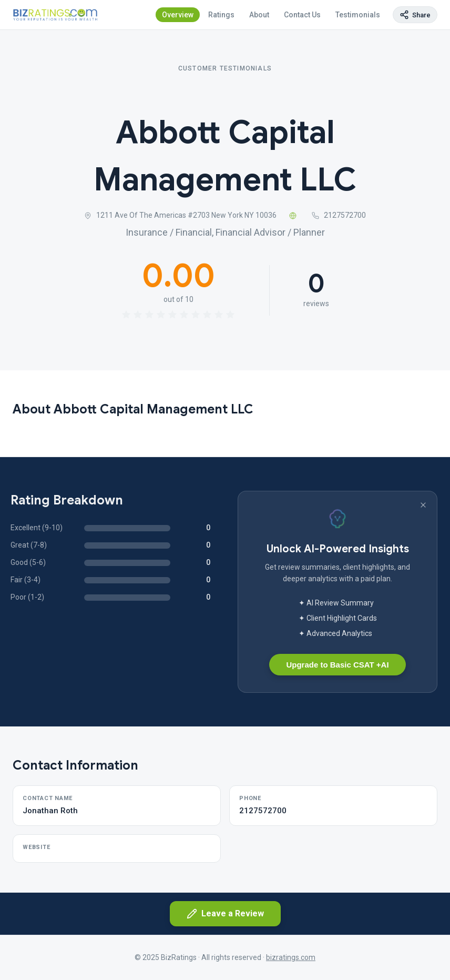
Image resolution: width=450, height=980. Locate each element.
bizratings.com (291, 957)
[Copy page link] (415, 15)
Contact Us (302, 15)
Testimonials (358, 15)
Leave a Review (225, 914)
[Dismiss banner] (423, 505)
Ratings (221, 15)
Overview (178, 15)
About (259, 15)
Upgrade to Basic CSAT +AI (337, 665)
